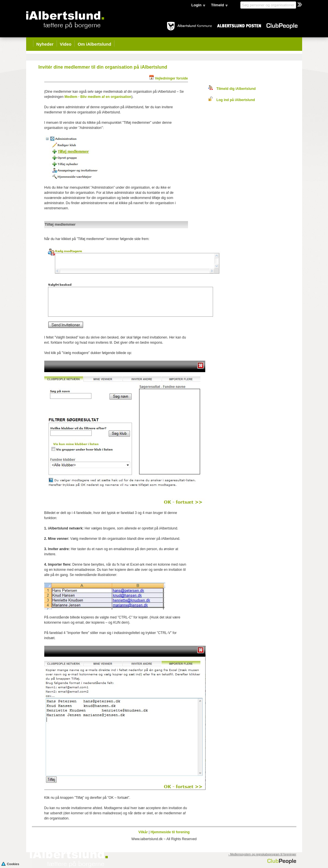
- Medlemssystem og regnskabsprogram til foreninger (262, 854)
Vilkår (143, 832)
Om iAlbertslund (94, 44)
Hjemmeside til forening (170, 832)
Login (196, 5)
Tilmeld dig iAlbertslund (232, 89)
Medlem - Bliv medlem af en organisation (98, 97)
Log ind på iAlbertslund (232, 100)
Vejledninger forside (171, 78)
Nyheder (45, 44)
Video (66, 44)
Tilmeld (217, 5)
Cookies (10, 864)
